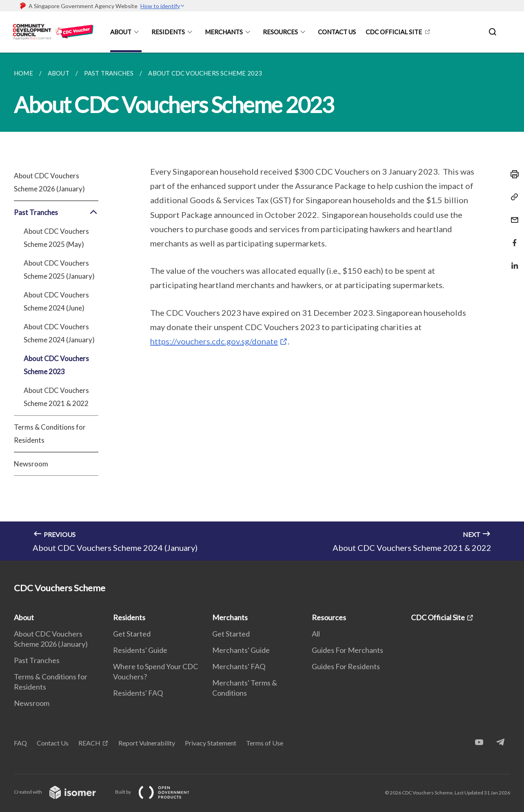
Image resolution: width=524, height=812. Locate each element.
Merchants (224, 32)
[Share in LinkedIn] (512, 261)
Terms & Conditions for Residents (50, 434)
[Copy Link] (512, 197)
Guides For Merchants (347, 650)
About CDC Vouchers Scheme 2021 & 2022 (56, 397)
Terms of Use (265, 743)
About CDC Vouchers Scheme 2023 (56, 365)
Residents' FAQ (138, 693)
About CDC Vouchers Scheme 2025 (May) (56, 238)
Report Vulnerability (147, 743)
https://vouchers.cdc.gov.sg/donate (214, 341)
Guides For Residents (346, 666)
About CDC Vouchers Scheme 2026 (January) (49, 182)
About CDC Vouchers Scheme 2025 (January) (59, 270)
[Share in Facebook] (512, 238)
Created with (61, 792)
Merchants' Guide (241, 650)
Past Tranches (56, 213)
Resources (280, 32)
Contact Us (337, 32)
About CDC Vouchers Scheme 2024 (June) (56, 301)
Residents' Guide (140, 650)
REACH (89, 743)
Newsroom (31, 464)
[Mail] (512, 215)
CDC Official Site (394, 32)
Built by (159, 792)
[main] (262, 307)
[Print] (512, 174)
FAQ (20, 743)
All (316, 634)
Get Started (132, 634)
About (121, 32)
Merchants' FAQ (239, 666)
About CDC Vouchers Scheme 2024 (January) (59, 333)
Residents (168, 32)
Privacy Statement (211, 743)
